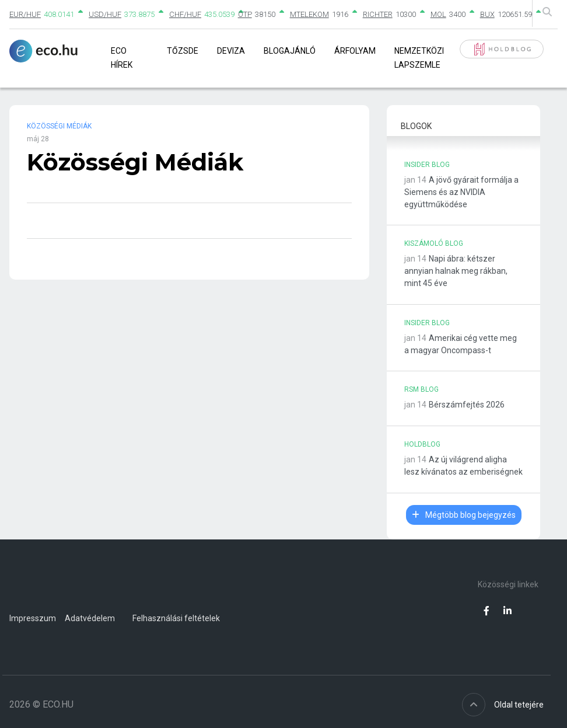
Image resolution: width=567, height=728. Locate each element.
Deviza (231, 51)
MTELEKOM (309, 14)
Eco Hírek (122, 58)
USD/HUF (105, 14)
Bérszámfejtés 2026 (467, 405)
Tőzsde (183, 51)
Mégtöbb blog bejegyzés (464, 515)
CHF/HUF (185, 14)
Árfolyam (355, 51)
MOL (438, 14)
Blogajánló (290, 51)
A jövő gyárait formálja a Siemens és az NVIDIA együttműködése (461, 192)
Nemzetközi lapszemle (419, 58)
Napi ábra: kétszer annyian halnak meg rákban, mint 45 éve (456, 271)
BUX (487, 14)
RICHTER (378, 14)
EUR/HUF (25, 14)
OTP (245, 14)
